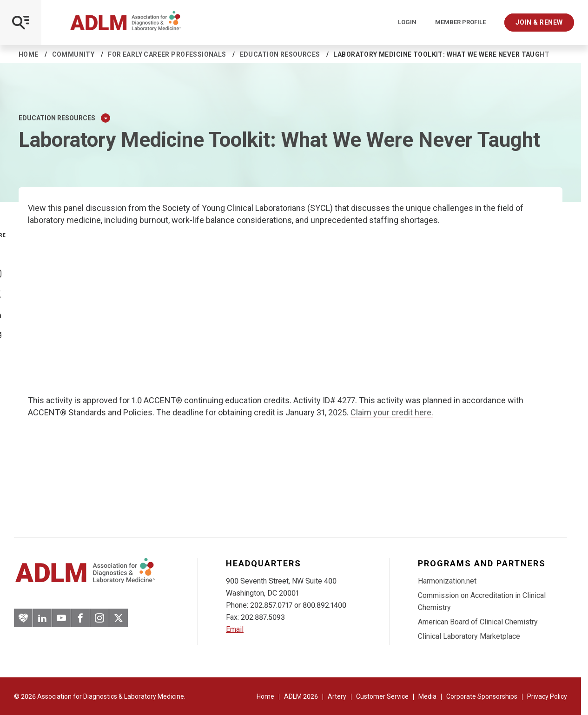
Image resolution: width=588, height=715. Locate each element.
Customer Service (382, 696)
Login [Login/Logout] (407, 22)
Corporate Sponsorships (482, 696)
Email (235, 629)
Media (427, 696)
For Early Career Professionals (167, 54)
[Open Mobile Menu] (21, 23)
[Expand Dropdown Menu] (106, 118)
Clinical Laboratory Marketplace (469, 636)
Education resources (280, 54)
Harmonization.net (447, 581)
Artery (337, 696)
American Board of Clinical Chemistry (478, 622)
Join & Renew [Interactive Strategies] (539, 22)
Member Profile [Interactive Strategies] (460, 22)
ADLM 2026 (301, 696)
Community (73, 54)
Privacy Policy (547, 696)
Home (29, 54)
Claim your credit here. (392, 412)
